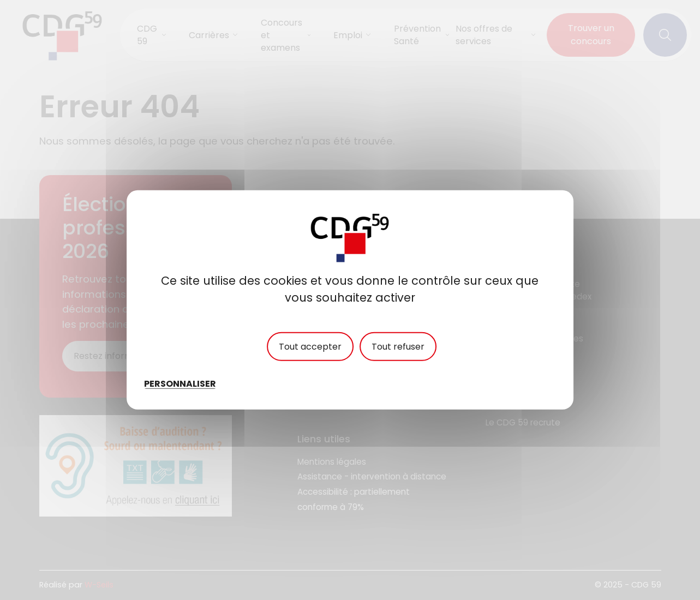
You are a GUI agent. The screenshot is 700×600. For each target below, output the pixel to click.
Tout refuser (398, 347)
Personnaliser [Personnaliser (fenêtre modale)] (180, 384)
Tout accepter (310, 347)
